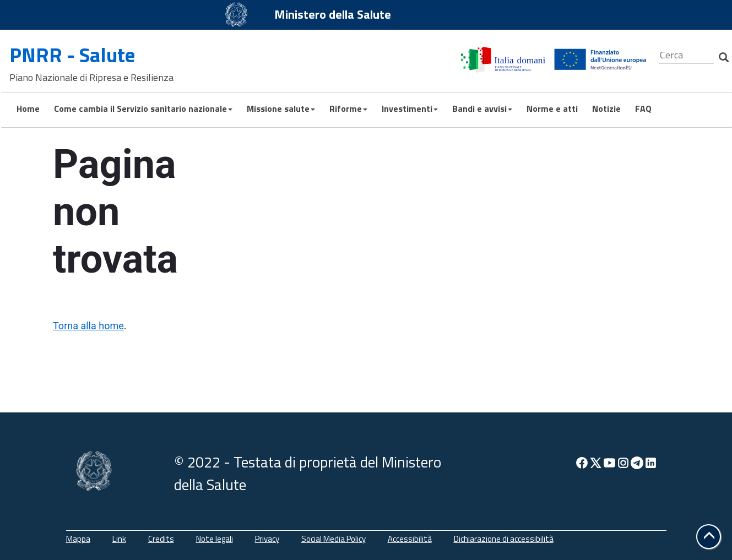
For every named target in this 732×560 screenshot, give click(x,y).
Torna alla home (88, 326)
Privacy (267, 539)
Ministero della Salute (333, 14)
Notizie (605, 108)
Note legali (215, 539)
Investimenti (409, 108)
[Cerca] (686, 55)
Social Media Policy (334, 539)
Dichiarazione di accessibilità (504, 539)
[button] (709, 537)
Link (119, 539)
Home (27, 108)
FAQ (642, 108)
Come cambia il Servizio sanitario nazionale (142, 108)
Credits (161, 539)
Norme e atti (551, 108)
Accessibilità (410, 539)
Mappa (78, 539)
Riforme (347, 108)
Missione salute (280, 108)
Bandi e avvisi (481, 108)
